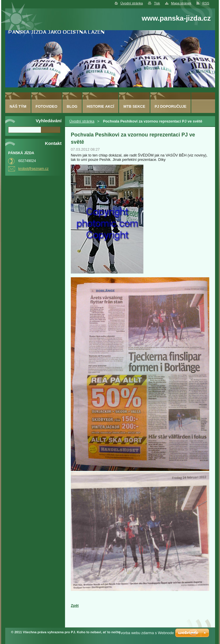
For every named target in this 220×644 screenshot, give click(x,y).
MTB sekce (134, 106)
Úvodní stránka (132, 3)
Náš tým (18, 106)
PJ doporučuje (171, 106)
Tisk (157, 3)
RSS (206, 3)
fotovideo (47, 106)
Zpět (75, 606)
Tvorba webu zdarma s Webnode (146, 633)
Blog (72, 106)
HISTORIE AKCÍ (101, 106)
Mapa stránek (181, 3)
